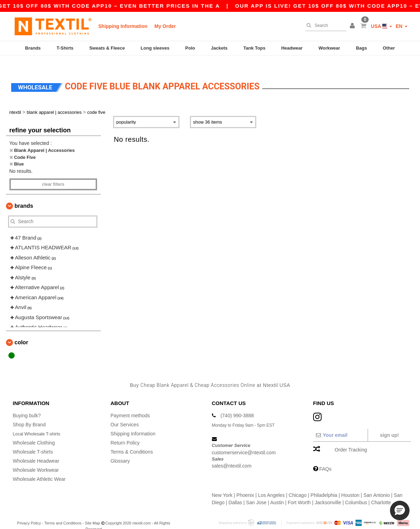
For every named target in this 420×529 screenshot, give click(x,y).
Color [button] (21, 330)
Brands (33, 48)
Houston (350, 483)
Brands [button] (24, 194)
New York (222, 483)
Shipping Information (123, 26)
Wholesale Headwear (36, 449)
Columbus (356, 491)
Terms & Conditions (132, 440)
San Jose (256, 491)
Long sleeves (155, 48)
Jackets (219, 48)
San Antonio (377, 483)
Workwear (329, 48)
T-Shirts (65, 48)
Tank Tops (254, 48)
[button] (353, 26)
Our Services (125, 413)
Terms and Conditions (63, 511)
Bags (361, 48)
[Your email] (340, 423)
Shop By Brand (29, 413)
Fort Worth (299, 491)
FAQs (325, 457)
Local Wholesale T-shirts (39, 422)
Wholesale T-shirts (33, 440)
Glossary (120, 449)
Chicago (298, 483)
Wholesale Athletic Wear (39, 467)
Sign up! (389, 423)
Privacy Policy (29, 511)
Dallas (235, 491)
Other (389, 48)
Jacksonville (328, 491)
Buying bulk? (27, 404)
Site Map (92, 511)
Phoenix (245, 483)
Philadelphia (324, 483)
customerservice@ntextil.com (244, 440)
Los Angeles (271, 483)
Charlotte (381, 491)
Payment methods (130, 404)
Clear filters (53, 172)
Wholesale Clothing (34, 431)
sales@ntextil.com (232, 454)
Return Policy (125, 431)
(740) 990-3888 (237, 404)
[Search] (324, 25)
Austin (277, 491)
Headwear (292, 48)
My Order (165, 26)
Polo (190, 48)
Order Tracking (351, 438)
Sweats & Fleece (107, 48)
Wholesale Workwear (36, 458)
